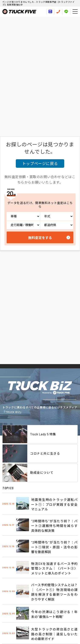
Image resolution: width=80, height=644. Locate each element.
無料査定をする (40, 238)
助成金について (42, 472)
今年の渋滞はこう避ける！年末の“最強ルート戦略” (54, 614)
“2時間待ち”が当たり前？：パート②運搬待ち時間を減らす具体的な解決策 (54, 526)
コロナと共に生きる (45, 453)
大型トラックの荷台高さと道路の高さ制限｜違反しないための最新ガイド (54, 634)
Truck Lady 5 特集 (43, 434)
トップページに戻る (40, 163)
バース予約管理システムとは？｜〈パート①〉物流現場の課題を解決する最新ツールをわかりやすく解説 (54, 592)
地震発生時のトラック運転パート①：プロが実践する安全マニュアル (54, 504)
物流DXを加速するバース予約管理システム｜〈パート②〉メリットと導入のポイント (54, 568)
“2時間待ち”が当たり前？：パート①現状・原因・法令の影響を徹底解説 (54, 547)
